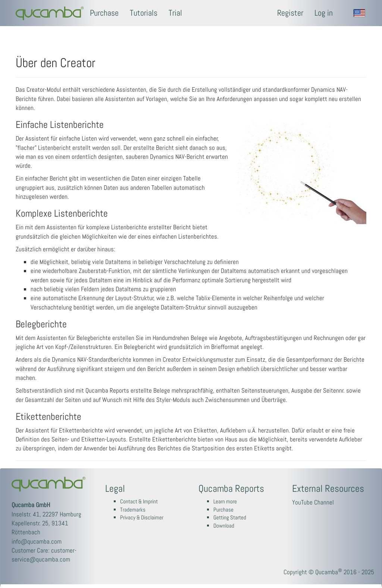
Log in (324, 13)
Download (224, 526)
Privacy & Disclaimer (142, 518)
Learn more (225, 501)
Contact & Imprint (139, 501)
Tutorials (144, 13)
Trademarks (133, 510)
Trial (175, 13)
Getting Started (230, 518)
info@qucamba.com (37, 541)
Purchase (104, 13)
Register (290, 13)
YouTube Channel (313, 502)
